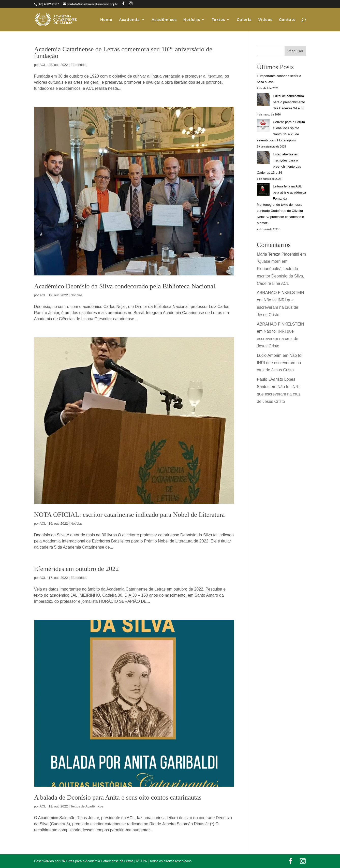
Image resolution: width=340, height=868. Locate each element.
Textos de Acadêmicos (87, 806)
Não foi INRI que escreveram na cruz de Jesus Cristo (278, 307)
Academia (129, 20)
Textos (218, 20)
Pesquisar (295, 51)
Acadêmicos (164, 20)
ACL (43, 65)
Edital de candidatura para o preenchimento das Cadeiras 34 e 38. (289, 102)
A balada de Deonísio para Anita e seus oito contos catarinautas (118, 797)
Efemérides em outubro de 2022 (77, 569)
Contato (287, 20)
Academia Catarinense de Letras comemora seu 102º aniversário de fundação (123, 53)
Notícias (192, 20)
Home (106, 20)
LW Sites (67, 861)
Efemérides (79, 65)
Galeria (244, 20)
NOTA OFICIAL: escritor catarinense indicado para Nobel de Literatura (129, 515)
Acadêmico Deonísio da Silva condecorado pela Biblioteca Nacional (125, 286)
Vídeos (265, 20)
